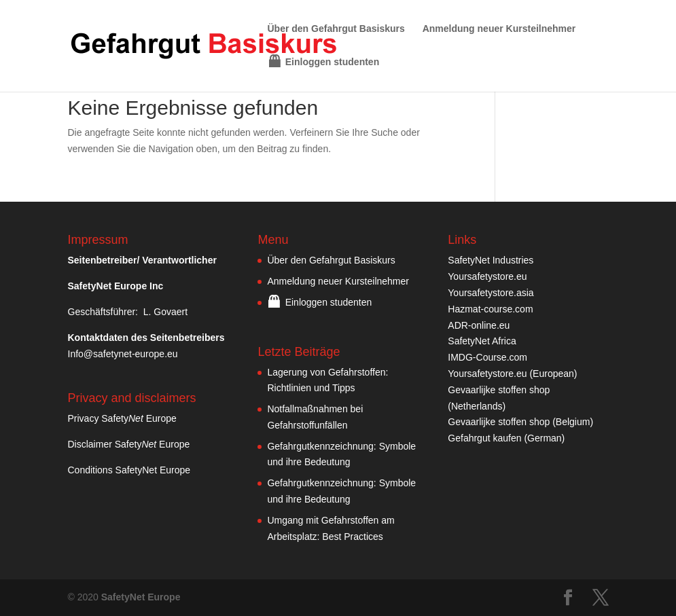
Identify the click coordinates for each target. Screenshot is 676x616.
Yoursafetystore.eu (487, 276)
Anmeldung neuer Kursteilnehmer (499, 29)
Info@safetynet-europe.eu (123, 354)
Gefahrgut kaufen (484, 438)
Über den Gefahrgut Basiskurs (336, 29)
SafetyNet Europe (141, 597)
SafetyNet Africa (482, 341)
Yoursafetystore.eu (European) (512, 374)
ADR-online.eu (479, 325)
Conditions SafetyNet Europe (129, 470)
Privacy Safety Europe (122, 418)
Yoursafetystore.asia (491, 293)
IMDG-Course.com (487, 357)
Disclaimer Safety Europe (129, 444)
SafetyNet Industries (491, 260)
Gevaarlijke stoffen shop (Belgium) (520, 422)
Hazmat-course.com (490, 309)
